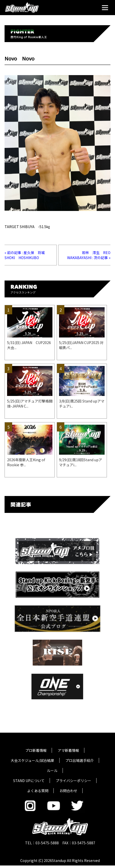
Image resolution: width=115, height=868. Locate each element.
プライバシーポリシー (73, 781)
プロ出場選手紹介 (80, 760)
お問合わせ (68, 791)
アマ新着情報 (68, 750)
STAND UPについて (29, 781)
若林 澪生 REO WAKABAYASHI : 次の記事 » (91, 255)
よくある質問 (38, 791)
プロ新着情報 (36, 750)
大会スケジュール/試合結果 (32, 760)
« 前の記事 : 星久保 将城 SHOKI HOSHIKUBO (26, 255)
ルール (52, 770)
